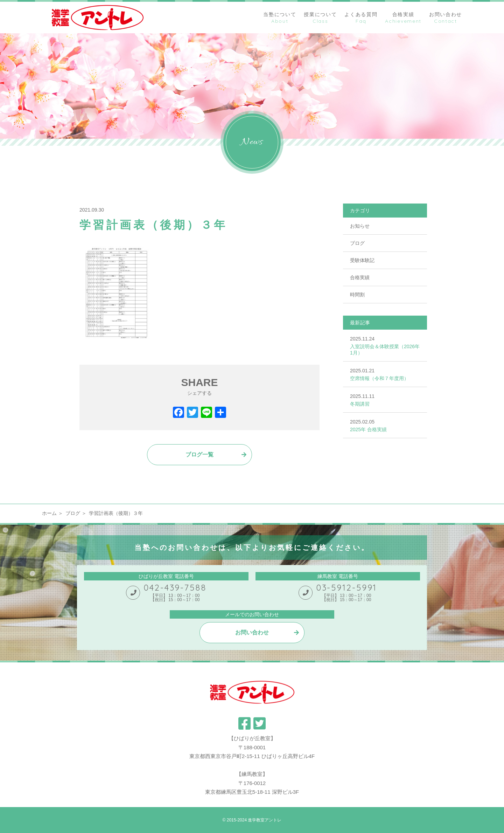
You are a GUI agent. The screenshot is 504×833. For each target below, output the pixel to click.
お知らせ (360, 226)
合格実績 (360, 277)
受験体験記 (362, 260)
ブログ (357, 243)
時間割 (357, 295)
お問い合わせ (252, 632)
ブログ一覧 (199, 455)
